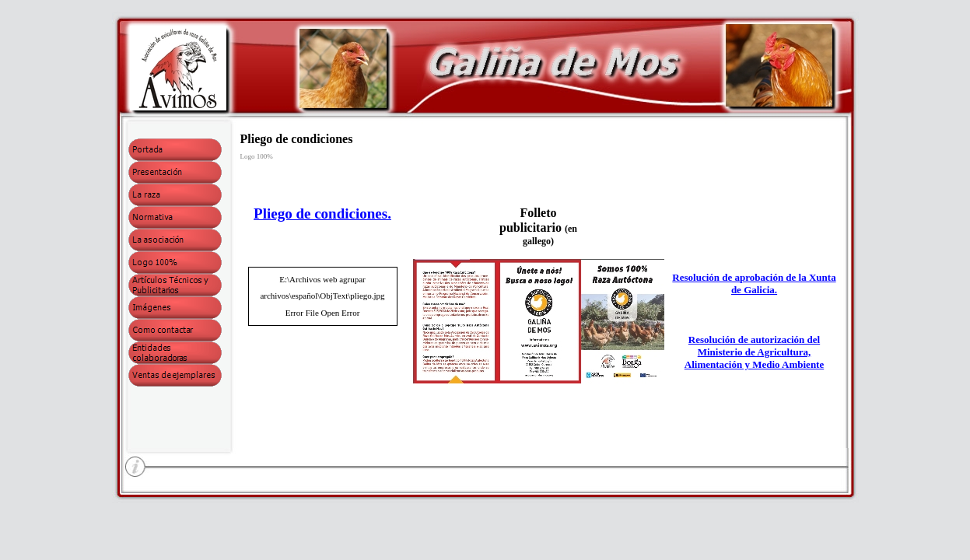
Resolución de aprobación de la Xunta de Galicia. (754, 283)
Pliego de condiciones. (322, 213)
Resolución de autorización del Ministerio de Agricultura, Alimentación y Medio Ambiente (754, 352)
